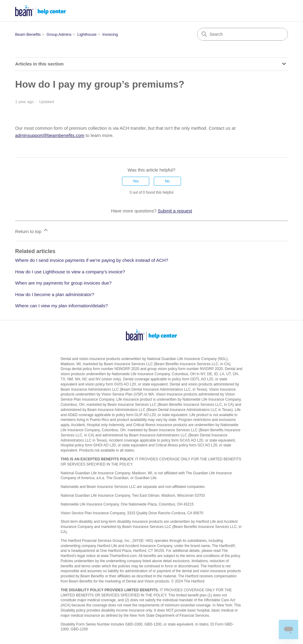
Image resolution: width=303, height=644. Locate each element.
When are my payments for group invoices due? (63, 283)
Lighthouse (87, 34)
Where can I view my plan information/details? (61, 306)
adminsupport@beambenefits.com (50, 135)
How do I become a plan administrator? (55, 294)
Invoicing (110, 34)
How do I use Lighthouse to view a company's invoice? (70, 272)
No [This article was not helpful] (167, 181)
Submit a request (175, 211)
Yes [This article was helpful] (136, 181)
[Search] (242, 34)
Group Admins (59, 34)
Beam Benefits (28, 34)
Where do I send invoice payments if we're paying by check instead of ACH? (92, 260)
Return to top (32, 230)
